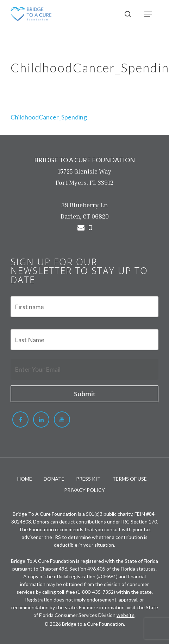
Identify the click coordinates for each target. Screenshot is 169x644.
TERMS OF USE (130, 479)
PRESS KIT (88, 479)
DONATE (54, 479)
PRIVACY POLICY (84, 490)
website (126, 615)
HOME (25, 479)
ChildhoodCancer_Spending (49, 117)
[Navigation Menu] (148, 14)
